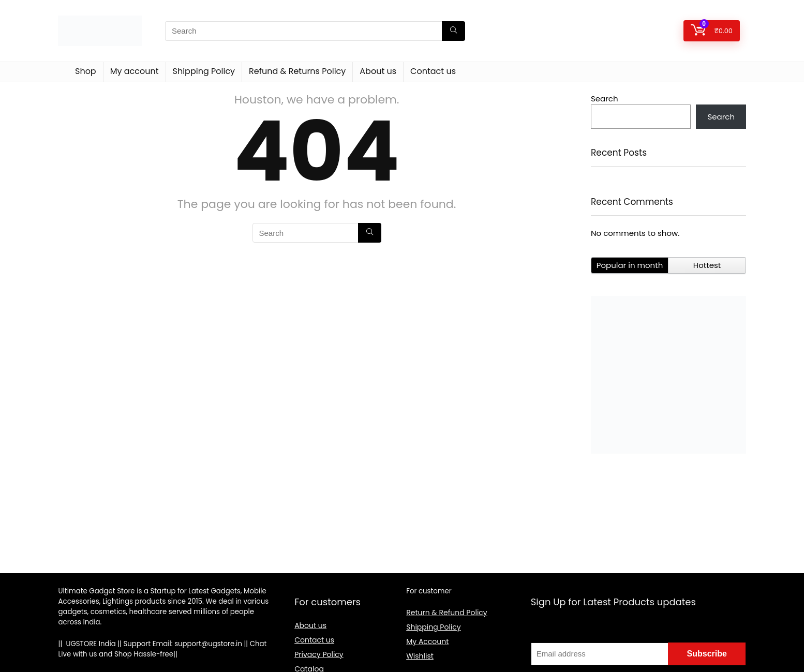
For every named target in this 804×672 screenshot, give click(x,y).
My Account (427, 641)
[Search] (453, 31)
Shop (86, 71)
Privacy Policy (319, 654)
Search (605, 99)
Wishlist (420, 656)
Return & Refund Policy (447, 613)
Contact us (433, 71)
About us (378, 71)
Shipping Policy (204, 71)
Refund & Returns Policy (297, 71)
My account (135, 71)
